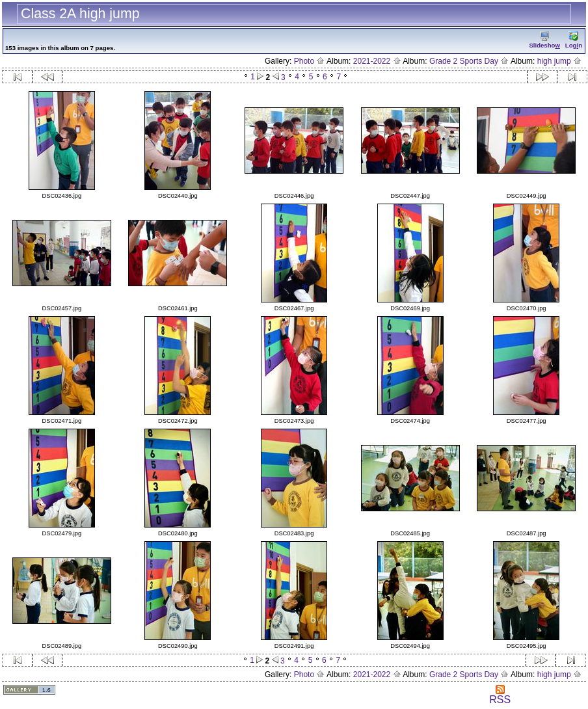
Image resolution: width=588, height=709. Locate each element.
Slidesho (544, 40)
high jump (559, 61)
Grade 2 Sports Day (469, 61)
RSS (500, 695)
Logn (574, 40)
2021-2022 (377, 61)
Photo (310, 61)
